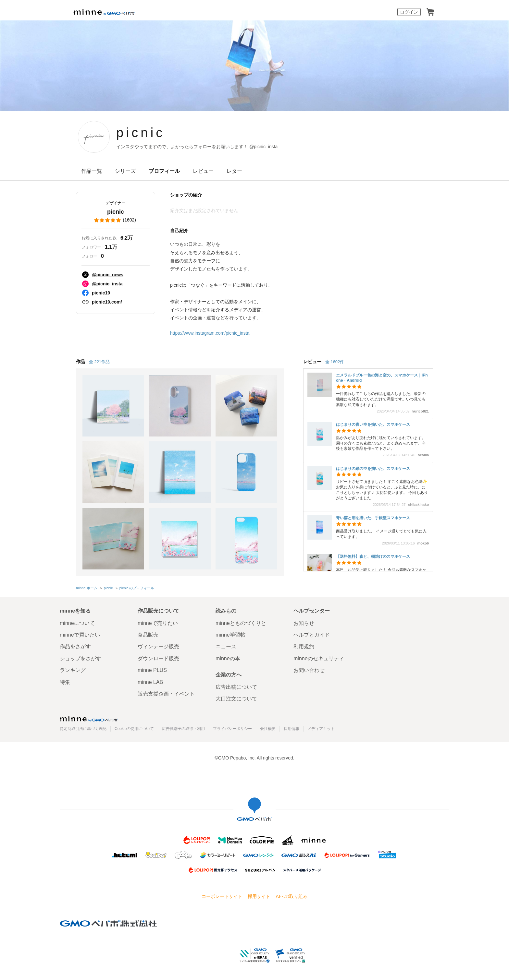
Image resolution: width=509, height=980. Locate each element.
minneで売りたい (158, 623)
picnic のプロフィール (137, 588)
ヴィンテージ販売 (158, 646)
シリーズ (125, 171)
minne (89, 719)
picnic (141, 133)
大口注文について (236, 699)
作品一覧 (92, 171)
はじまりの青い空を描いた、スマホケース (373, 424)
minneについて (77, 623)
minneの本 (228, 658)
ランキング (73, 670)
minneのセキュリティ (319, 658)
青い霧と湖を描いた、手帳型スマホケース (373, 518)
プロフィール (164, 171)
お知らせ (304, 623)
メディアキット (321, 729)
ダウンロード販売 (158, 658)
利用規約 (304, 646)
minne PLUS (152, 670)
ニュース (226, 646)
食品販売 (148, 635)
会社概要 (268, 729)
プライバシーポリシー (232, 729)
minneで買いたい (80, 635)
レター (234, 171)
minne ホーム (87, 588)
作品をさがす (75, 646)
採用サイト (259, 896)
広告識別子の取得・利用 (183, 729)
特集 (65, 682)
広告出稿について (236, 687)
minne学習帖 (230, 635)
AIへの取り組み (291, 896)
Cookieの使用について (134, 729)
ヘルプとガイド (312, 635)
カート (430, 12)
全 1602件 (335, 362)
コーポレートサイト (222, 896)
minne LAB (150, 682)
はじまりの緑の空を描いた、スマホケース (373, 469)
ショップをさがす (81, 658)
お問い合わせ (309, 670)
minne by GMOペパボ (104, 12)
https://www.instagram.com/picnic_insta (210, 333)
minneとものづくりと (241, 623)
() (116, 220)
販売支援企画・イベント (166, 694)
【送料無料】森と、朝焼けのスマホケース (373, 556)
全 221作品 (99, 362)
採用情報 (292, 729)
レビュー (203, 171)
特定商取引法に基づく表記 (83, 729)
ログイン (409, 12)
